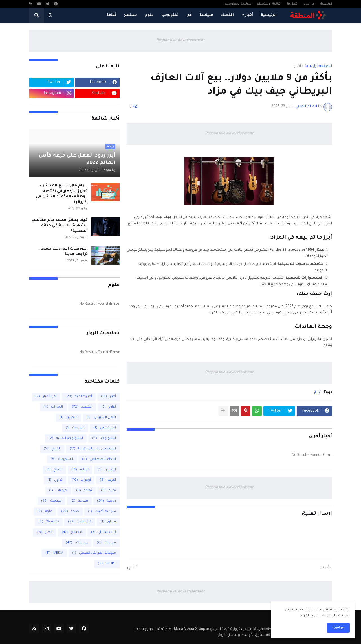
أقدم (133, 568)
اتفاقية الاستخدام (269, 4)
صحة (70, 512)
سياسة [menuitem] (206, 15)
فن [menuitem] (189, 15)
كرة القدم (80, 522)
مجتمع (72, 532)
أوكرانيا (81, 480)
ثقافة (84, 491)
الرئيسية (326, 4)
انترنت (108, 480)
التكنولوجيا (104, 439)
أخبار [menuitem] (249, 15)
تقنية (108, 491)
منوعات (106, 543)
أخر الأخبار (46, 397)
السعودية (62, 459)
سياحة (79, 501)
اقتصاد (82, 407)
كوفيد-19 (49, 522)
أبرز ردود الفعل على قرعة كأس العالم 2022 (77, 159)
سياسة (51, 501)
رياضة (106, 501)
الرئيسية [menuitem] (269, 15)
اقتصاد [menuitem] (227, 15)
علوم (45, 512)
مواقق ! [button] (338, 628)
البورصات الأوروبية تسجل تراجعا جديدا (63, 252)
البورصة (75, 428)
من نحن (309, 4)
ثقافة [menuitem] (111, 15)
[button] (50, 15)
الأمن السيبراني (101, 418)
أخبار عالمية (79, 397)
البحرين (69, 418)
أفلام (109, 407)
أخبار (298, 66)
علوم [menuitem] (149, 15)
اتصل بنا (293, 4)
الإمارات (53, 407)
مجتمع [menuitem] (130, 15)
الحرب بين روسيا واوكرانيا (93, 449)
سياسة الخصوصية (238, 4)
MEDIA (54, 553)
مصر (45, 532)
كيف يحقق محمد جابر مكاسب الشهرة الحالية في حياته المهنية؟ (60, 226)
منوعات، (77, 543)
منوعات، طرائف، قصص (94, 553)
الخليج (52, 449)
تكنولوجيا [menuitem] (170, 15)
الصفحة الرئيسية (318, 66)
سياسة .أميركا (102, 512)
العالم (80, 470)
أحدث (325, 568)
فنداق (108, 522)
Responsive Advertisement (180, 40)
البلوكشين (105, 428)
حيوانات (58, 491)
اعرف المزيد (309, 616)
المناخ (54, 470)
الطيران (107, 470)
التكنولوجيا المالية (66, 439)
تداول (55, 480)
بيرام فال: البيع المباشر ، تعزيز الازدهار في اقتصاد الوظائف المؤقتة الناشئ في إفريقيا (62, 194)
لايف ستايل (104, 532)
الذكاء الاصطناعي (99, 459)
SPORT (107, 564)
